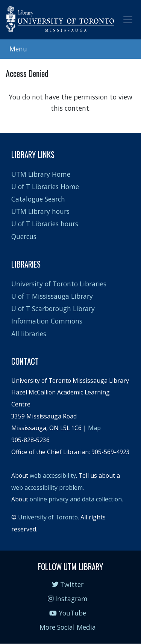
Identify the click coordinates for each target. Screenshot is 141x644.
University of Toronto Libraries (59, 284)
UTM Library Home (41, 174)
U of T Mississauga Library (52, 296)
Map (94, 428)
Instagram (68, 599)
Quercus (24, 236)
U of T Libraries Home (45, 187)
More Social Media (68, 627)
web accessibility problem (47, 488)
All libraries (29, 334)
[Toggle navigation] (128, 20)
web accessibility (53, 475)
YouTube (68, 613)
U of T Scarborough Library (53, 308)
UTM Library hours (40, 211)
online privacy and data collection (76, 499)
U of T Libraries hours (45, 224)
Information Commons (47, 321)
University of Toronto (48, 517)
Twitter (68, 584)
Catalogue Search (38, 199)
